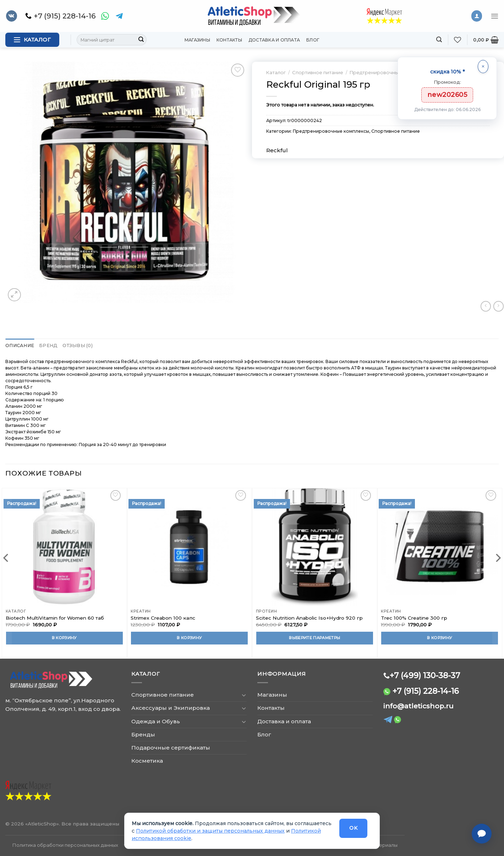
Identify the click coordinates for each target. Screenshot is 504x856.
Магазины (197, 40)
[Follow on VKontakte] (12, 16)
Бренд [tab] (45, 345)
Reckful (277, 150)
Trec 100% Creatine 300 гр (414, 618)
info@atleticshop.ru (418, 706)
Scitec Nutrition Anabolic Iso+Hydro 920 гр (309, 618)
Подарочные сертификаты (171, 747)
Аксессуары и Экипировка (171, 707)
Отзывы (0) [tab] (72, 345)
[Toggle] (244, 695)
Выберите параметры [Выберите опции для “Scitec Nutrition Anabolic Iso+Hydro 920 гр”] (314, 637)
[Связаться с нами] (482, 834)
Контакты (229, 40)
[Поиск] (439, 40)
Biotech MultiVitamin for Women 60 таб (55, 618)
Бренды (143, 734)
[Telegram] (119, 16)
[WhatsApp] (105, 16)
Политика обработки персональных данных (65, 845)
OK (353, 828)
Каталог (276, 72)
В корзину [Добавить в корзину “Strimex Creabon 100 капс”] (189, 637)
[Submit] (141, 40)
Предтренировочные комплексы (390, 72)
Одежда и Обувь (156, 721)
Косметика (147, 761)
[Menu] (495, 16)
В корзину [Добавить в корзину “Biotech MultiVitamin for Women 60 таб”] (64, 637)
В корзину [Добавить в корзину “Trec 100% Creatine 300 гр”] (440, 637)
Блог (313, 40)
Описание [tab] (19, 345)
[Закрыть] (483, 67)
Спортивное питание (318, 72)
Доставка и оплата (274, 40)
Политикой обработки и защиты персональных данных (210, 831)
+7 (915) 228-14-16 (426, 691)
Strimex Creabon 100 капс (163, 618)
